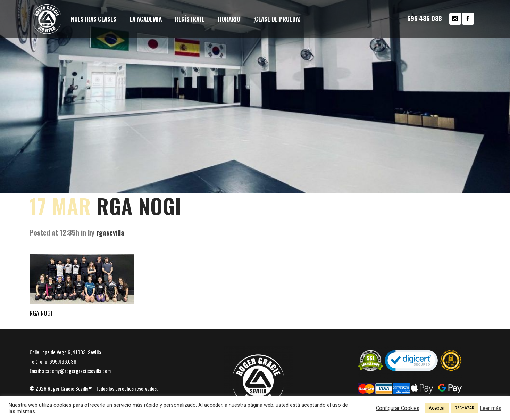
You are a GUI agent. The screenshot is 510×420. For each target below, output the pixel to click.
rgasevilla (110, 232)
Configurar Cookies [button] (398, 408)
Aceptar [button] (437, 408)
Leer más (491, 408)
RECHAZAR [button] (465, 408)
